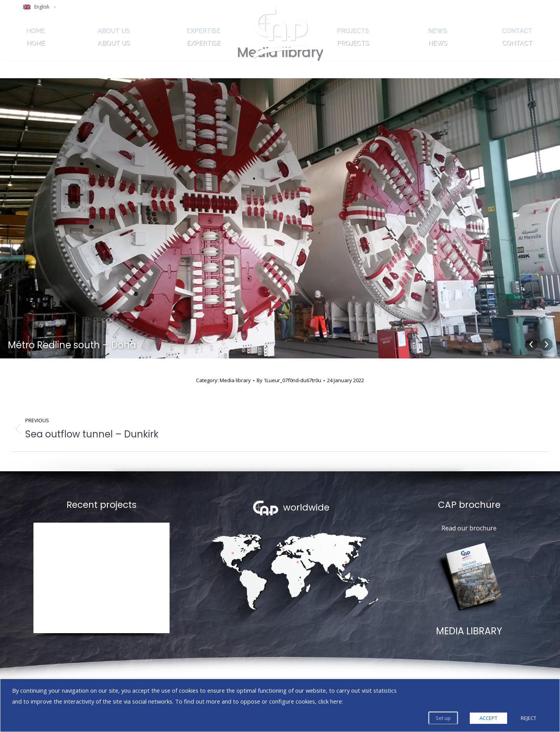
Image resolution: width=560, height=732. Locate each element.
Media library (235, 380)
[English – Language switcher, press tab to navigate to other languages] (43, 9)
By (289, 380)
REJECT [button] (528, 718)
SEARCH (490, 9)
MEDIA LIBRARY (469, 631)
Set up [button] (443, 718)
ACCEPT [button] (488, 718)
